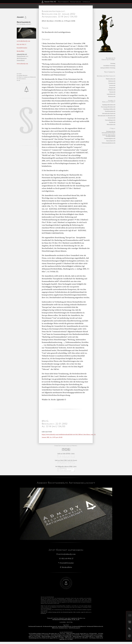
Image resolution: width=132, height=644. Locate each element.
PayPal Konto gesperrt (74, 630)
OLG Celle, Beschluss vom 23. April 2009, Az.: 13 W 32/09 (65, 637)
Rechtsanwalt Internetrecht (50, 629)
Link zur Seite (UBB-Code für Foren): (66, 461)
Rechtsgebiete (63, 2)
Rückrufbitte (21, 51)
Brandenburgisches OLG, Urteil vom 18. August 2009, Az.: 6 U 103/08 (46, 640)
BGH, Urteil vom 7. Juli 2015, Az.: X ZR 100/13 (76, 640)
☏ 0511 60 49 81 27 (66, 561)
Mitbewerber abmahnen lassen (60, 630)
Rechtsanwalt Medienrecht (79, 629)
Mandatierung (75, 2)
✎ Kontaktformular (66, 565)
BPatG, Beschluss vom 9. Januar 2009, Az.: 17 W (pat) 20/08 (88, 639)
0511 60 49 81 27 (21, 44)
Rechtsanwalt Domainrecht (35, 629)
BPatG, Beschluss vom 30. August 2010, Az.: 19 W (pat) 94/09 (82, 636)
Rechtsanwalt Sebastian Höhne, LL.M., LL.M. (66, 622)
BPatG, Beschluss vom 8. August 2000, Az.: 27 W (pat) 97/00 (57, 639)
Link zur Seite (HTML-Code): (66, 454)
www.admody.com (22, 64)
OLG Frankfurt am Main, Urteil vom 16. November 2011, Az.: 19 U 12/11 (47, 636)
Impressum (86, 2)
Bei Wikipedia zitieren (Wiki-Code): (66, 468)
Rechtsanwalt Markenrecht (65, 629)
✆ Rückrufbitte (66, 570)
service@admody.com (23, 41)
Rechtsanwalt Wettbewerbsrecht (95, 629)
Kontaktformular (22, 48)
